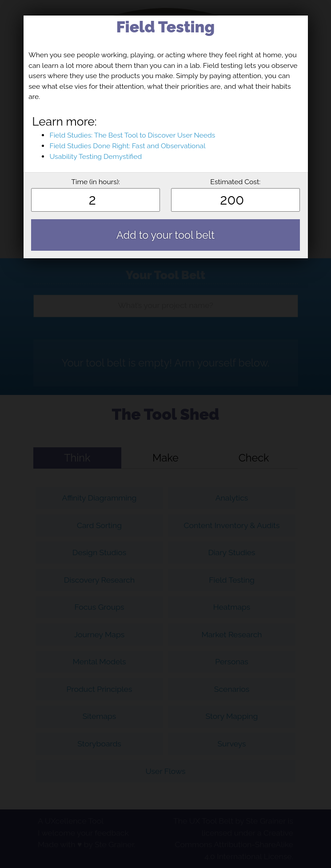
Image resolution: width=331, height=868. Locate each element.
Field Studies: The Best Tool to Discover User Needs (132, 135)
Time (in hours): (96, 182)
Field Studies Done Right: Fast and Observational (127, 146)
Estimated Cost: (235, 182)
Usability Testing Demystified (96, 156)
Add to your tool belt (165, 235)
